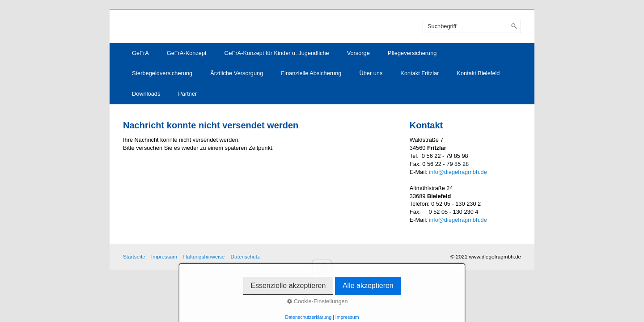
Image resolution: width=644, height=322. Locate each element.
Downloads (146, 94)
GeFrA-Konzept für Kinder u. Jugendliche (277, 53)
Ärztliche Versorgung (237, 73)
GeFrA (140, 53)
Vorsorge (358, 53)
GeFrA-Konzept (187, 53)
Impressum (164, 256)
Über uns (371, 73)
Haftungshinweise (204, 256)
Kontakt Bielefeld (478, 73)
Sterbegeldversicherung (162, 73)
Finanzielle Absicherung (311, 73)
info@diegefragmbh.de (458, 172)
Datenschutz (245, 256)
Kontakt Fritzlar (419, 73)
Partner (187, 94)
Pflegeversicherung (412, 53)
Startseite (134, 256)
